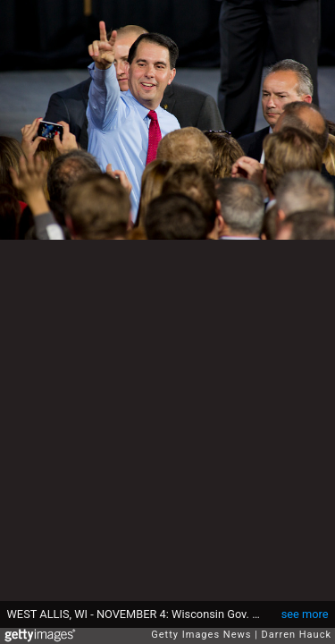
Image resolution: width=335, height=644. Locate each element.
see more (305, 614)
